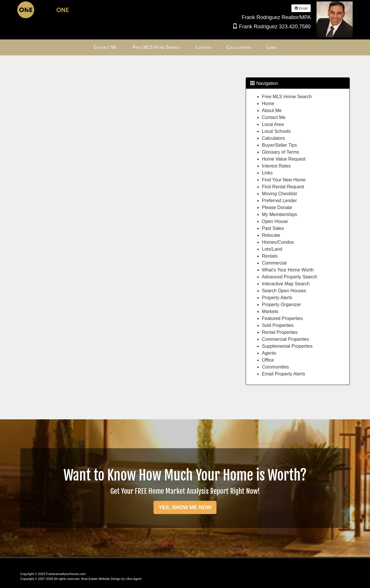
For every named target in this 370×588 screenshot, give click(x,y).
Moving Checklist (279, 194)
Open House (275, 221)
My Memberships (280, 214)
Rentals (270, 256)
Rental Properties (280, 332)
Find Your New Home (284, 180)
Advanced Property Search (289, 277)
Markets (270, 311)
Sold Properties (278, 325)
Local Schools (276, 131)
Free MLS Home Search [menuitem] (156, 47)
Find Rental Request (283, 187)
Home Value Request (284, 159)
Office (268, 360)
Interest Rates (276, 166)
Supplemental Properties (287, 346)
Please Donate (277, 208)
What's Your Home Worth (288, 270)
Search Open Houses (284, 291)
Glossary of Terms (281, 152)
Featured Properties (282, 318)
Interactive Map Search (286, 284)
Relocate (271, 235)
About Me (272, 110)
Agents (269, 353)
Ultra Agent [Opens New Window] (134, 579)
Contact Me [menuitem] (105, 47)
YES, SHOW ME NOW (185, 507)
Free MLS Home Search (287, 97)
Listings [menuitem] (203, 47)
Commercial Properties (285, 339)
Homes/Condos (278, 242)
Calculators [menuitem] (239, 47)
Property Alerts (277, 298)
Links (267, 173)
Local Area (273, 124)
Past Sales (273, 228)
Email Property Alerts (283, 374)
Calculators (273, 138)
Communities (275, 367)
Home (268, 104)
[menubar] (185, 48)
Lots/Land (272, 249)
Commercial (274, 263)
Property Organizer (281, 305)
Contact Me (274, 117)
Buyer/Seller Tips (279, 145)
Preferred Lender (279, 201)
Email (301, 8)
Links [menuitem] (272, 47)
